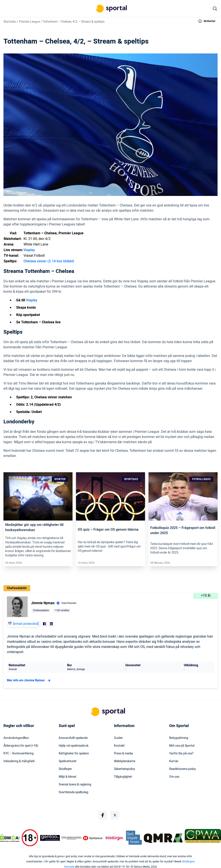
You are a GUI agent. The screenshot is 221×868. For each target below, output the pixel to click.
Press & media (123, 754)
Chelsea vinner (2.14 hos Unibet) (49, 261)
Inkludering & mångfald (19, 761)
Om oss (174, 777)
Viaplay (29, 250)
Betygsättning (179, 738)
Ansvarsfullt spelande (73, 738)
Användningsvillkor (16, 738)
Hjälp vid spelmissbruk (74, 746)
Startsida (10, 22)
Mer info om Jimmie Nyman (29, 680)
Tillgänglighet (123, 777)
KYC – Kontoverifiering (19, 754)
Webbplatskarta (125, 761)
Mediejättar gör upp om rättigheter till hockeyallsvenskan (34, 527)
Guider (118, 738)
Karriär (174, 761)
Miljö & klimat (68, 777)
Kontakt (119, 746)
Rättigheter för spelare (74, 754)
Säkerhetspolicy (125, 769)
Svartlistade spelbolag (73, 792)
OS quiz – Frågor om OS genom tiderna (108, 530)
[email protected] (26, 624)
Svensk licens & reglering (75, 785)
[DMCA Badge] (10, 838)
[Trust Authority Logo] (50, 838)
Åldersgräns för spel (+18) (21, 746)
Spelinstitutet (68, 761)
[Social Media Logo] (103, 815)
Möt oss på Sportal (182, 746)
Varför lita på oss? (181, 754)
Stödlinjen (65, 769)
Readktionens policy (183, 769)
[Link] (38, 496)
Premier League (29, 22)
